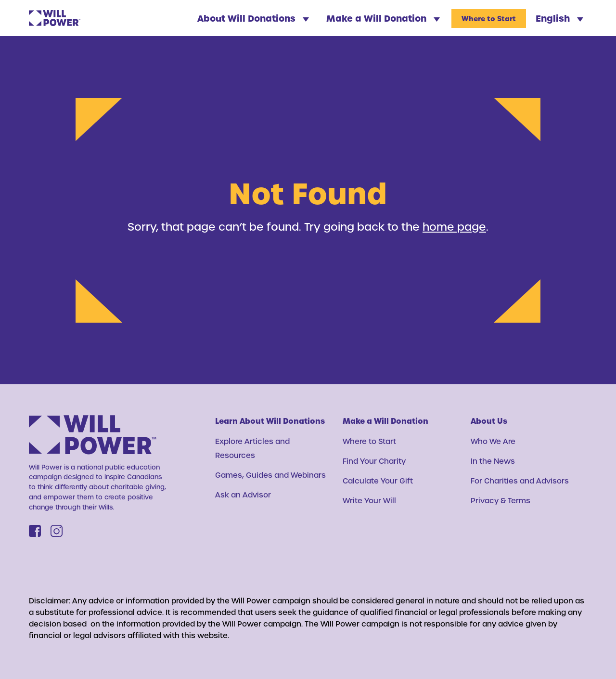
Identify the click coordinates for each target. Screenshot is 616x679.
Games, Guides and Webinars (270, 475)
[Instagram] (57, 531)
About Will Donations (253, 18)
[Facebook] (35, 531)
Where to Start (489, 19)
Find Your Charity (374, 461)
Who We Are (493, 441)
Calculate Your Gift (378, 481)
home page (454, 226)
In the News (493, 461)
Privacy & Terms (500, 500)
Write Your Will (369, 500)
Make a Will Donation (383, 18)
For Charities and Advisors (520, 481)
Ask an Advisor (243, 495)
